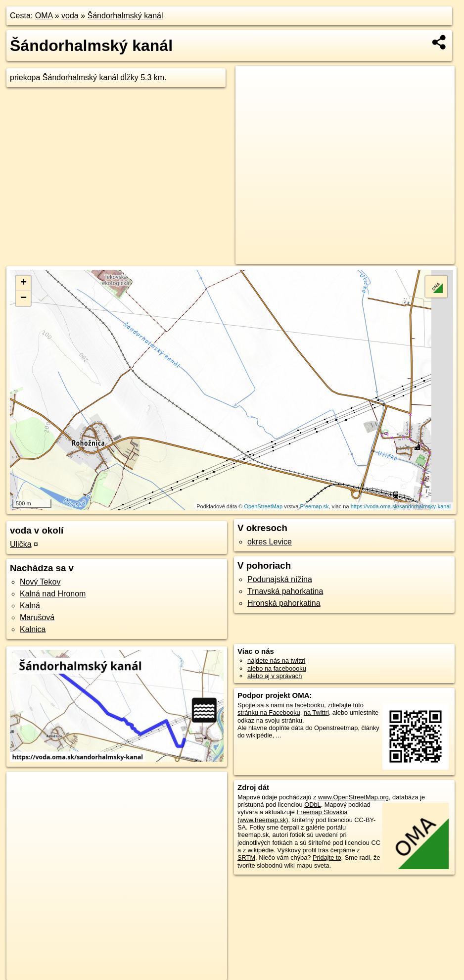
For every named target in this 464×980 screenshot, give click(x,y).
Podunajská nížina (280, 579)
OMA (44, 16)
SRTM (246, 857)
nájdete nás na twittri (276, 661)
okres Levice (270, 542)
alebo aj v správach (275, 676)
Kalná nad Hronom (53, 594)
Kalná (30, 606)
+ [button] (23, 283)
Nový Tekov (40, 582)
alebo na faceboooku (277, 668)
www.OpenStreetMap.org (353, 797)
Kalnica (33, 629)
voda (70, 16)
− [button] (23, 298)
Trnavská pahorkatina (285, 591)
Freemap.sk (315, 506)
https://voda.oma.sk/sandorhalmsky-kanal (401, 506)
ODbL (312, 805)
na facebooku (305, 705)
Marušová (37, 617)
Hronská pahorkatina (284, 603)
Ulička (21, 544)
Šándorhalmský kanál (125, 16)
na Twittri (316, 712)
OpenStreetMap (263, 506)
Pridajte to (327, 857)
